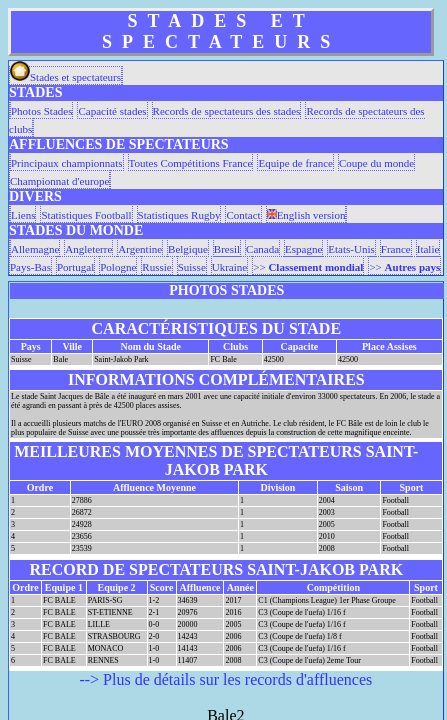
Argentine (140, 249)
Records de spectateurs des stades (227, 111)
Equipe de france (295, 163)
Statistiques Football (86, 215)
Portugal (75, 267)
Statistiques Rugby (179, 215)
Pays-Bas (30, 267)
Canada (262, 249)
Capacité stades (112, 111)
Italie (428, 249)
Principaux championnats (67, 163)
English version (306, 215)
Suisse (192, 267)
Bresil (227, 249)
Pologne (118, 267)
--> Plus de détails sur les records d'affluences (225, 679)
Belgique (188, 249)
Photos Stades (41, 111)
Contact (243, 215)
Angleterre (88, 249)
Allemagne (35, 249)
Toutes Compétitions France (191, 163)
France (396, 249)
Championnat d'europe (59, 181)
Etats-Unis (351, 249)
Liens (23, 215)
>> (308, 267)
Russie (156, 267)
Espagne (303, 249)
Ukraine (229, 267)
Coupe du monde (376, 163)
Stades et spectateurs (65, 77)
